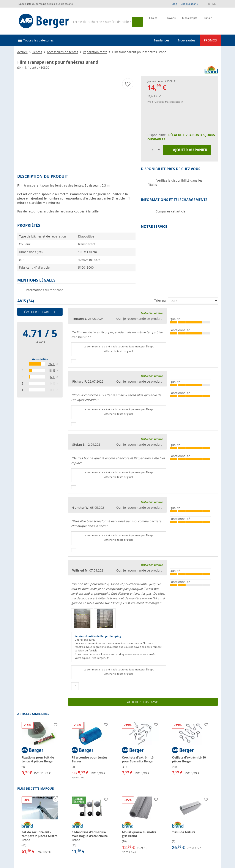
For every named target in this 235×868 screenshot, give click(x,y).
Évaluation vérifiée (152, 313)
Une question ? (189, 4)
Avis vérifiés (40, 359)
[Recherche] (101, 22)
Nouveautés (187, 40)
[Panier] (208, 21)
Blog (174, 4)
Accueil (22, 52)
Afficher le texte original (119, 351)
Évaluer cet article (40, 312)
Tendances (162, 40)
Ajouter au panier (187, 150)
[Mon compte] (190, 21)
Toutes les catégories (39, 40)
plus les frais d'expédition (170, 102)
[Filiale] (153, 21)
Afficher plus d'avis (143, 702)
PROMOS (210, 40)
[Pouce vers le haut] (74, 361)
